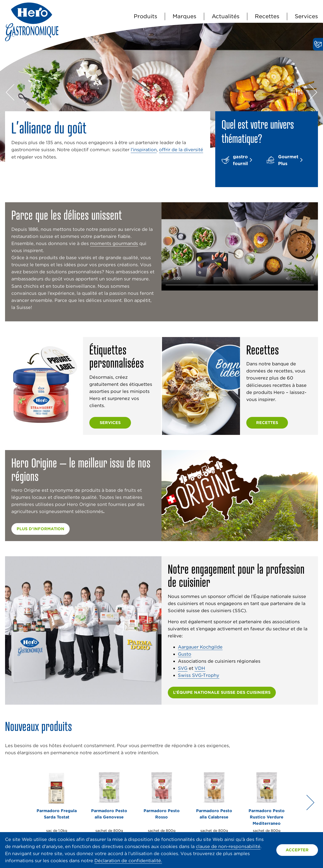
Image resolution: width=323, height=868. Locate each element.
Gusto (185, 654)
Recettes (267, 16)
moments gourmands (114, 243)
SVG (183, 668)
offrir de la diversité (181, 150)
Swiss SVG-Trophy (199, 675)
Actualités (226, 16)
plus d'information (41, 529)
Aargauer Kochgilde (200, 647)
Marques (184, 16)
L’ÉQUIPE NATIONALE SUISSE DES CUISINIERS (222, 692)
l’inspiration (144, 150)
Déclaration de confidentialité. (128, 861)
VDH (200, 668)
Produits (145, 16)
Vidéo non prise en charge (240, 246)
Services (306, 16)
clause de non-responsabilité (228, 846)
